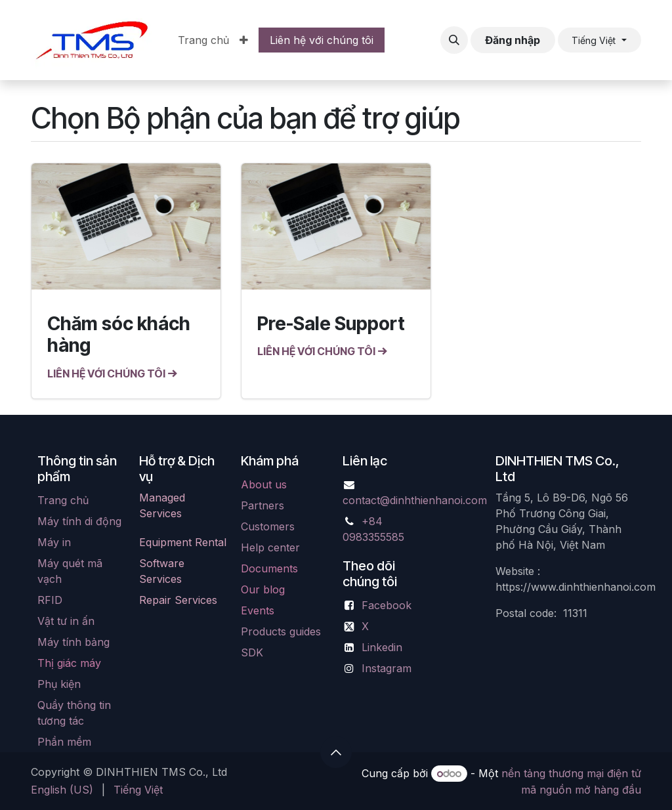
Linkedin (382, 647)
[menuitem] (203, 40)
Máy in (54, 542)
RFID (50, 600)
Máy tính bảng (73, 642)
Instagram (387, 668)
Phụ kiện (59, 684)
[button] (454, 40)
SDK (252, 652)
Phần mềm (64, 742)
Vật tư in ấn (66, 621)
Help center (270, 547)
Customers (268, 526)
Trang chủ (63, 500)
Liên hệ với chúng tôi (322, 40)
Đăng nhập (513, 40)
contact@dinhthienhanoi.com (415, 500)
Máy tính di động (79, 521)
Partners (262, 505)
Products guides (281, 631)
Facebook (387, 605)
